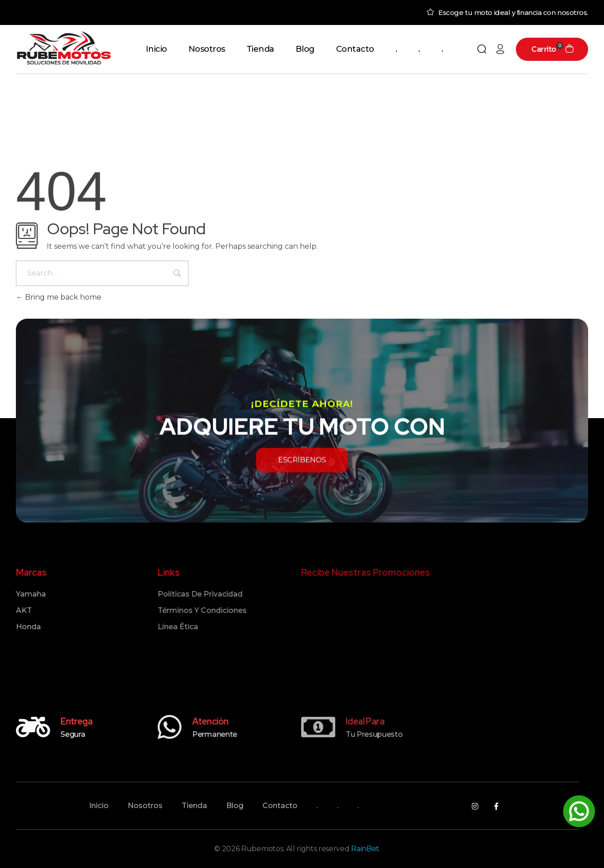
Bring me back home (59, 297)
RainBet (365, 849)
